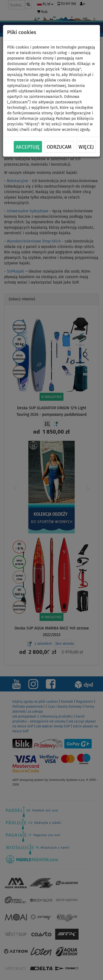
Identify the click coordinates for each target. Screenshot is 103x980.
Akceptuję (28, 147)
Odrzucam (59, 147)
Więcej (86, 147)
